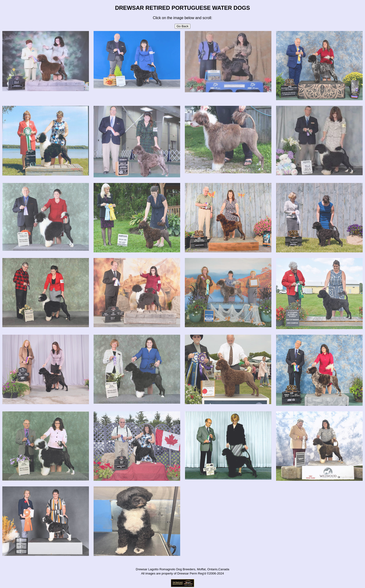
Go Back (182, 26)
